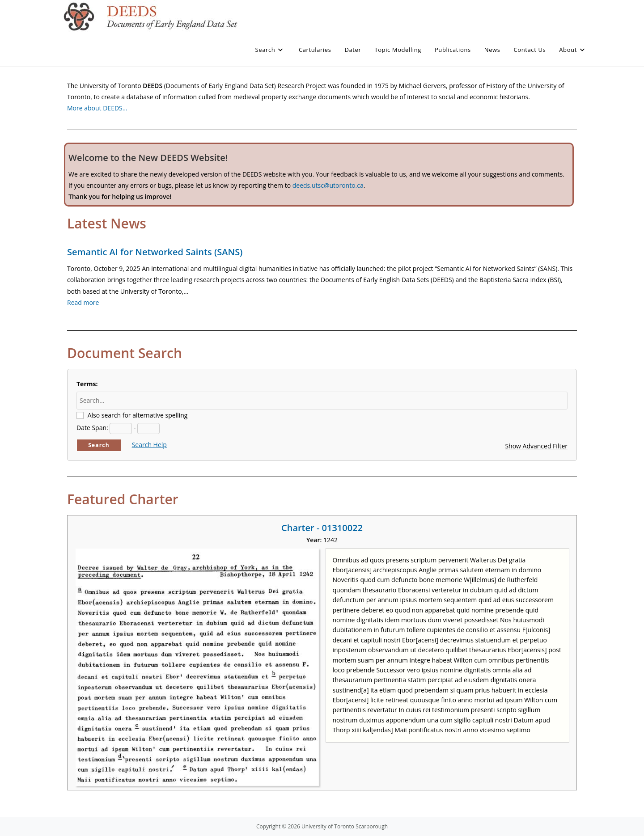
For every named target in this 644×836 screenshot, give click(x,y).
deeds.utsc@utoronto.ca (328, 185)
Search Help (149, 445)
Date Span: (92, 428)
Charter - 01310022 (322, 528)
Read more (83, 302)
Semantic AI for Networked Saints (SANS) (155, 252)
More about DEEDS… (97, 108)
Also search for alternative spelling (138, 415)
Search (99, 445)
